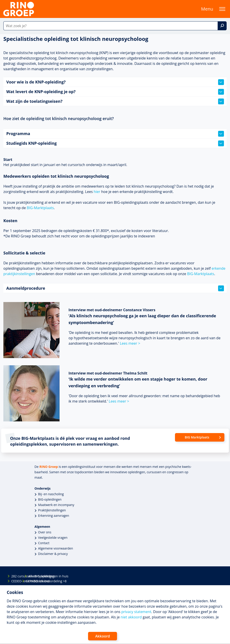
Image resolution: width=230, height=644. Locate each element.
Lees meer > (130, 343)
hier (97, 192)
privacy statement (136, 612)
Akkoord (103, 636)
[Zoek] (222, 26)
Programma (115, 134)
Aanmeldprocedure (115, 288)
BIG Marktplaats (197, 437)
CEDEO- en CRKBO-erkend (15, 581)
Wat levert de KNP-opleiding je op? (115, 92)
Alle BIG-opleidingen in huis (32, 576)
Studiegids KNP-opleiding (115, 143)
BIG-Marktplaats (40, 208)
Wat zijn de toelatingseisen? (115, 101)
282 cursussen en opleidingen (15, 576)
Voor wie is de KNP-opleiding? (115, 82)
